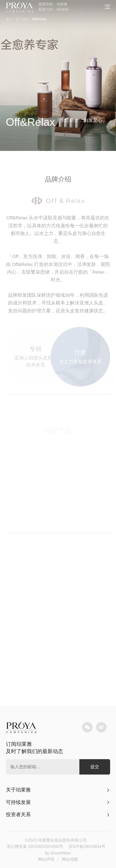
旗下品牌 (22, 19)
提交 (95, 767)
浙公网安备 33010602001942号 (35, 847)
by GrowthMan (58, 853)
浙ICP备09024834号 (87, 847)
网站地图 (70, 859)
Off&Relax (39, 19)
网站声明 (46, 859)
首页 (9, 19)
